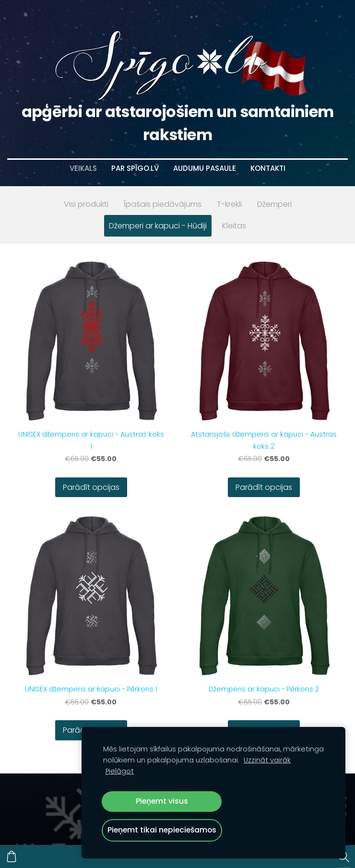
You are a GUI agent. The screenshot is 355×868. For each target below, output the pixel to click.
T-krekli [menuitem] (229, 204)
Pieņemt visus (162, 801)
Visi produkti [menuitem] (86, 204)
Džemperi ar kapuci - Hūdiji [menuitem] (158, 226)
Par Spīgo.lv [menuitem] (135, 168)
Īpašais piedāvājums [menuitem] (163, 204)
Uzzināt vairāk (267, 760)
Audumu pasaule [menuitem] (205, 168)
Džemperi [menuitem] (274, 204)
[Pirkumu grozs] (12, 856)
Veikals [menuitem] (83, 168)
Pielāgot (120, 771)
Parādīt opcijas (91, 487)
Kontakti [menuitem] (268, 168)
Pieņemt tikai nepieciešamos (162, 830)
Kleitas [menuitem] (234, 226)
